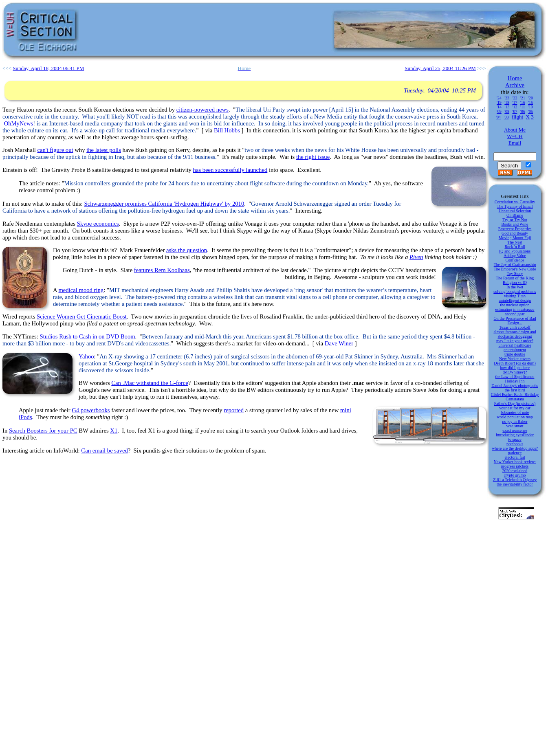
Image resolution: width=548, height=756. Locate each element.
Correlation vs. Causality (515, 202)
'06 (523, 111)
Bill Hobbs (227, 130)
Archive (515, 85)
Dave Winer (339, 343)
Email (515, 143)
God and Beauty (515, 233)
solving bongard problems (515, 291)
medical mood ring (81, 290)
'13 (507, 107)
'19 (499, 102)
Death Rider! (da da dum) (515, 363)
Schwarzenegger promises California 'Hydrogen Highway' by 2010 (164, 204)
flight (517, 117)
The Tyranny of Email (515, 206)
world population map (515, 417)
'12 (515, 107)
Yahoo (86, 356)
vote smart (515, 426)
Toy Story (515, 274)
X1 (114, 431)
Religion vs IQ (515, 282)
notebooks (515, 444)
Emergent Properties (515, 229)
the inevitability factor (515, 484)
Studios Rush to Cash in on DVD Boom (87, 336)
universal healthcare (515, 345)
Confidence (515, 260)
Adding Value (515, 256)
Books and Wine (515, 224)
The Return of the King (515, 278)
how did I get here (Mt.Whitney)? (515, 370)
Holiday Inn (515, 381)
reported (234, 410)
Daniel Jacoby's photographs (515, 386)
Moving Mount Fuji (515, 238)
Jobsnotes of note (515, 412)
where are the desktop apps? (515, 448)
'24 (499, 98)
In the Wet (515, 287)
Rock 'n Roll (515, 247)
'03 (506, 117)
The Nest (515, 242)
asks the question (187, 250)
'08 (507, 111)
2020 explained (515, 471)
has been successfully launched (230, 170)
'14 (499, 107)
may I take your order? (515, 341)
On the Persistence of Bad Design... (515, 321)
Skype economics (98, 224)
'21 (523, 98)
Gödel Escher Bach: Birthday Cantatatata (515, 397)
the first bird (515, 390)
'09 (499, 111)
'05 (530, 111)
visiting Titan (515, 296)
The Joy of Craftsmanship (515, 265)
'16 (523, 102)
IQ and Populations (515, 251)
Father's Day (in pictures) (515, 403)
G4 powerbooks (91, 410)
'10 (530, 107)
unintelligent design (515, 300)
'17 (515, 102)
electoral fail (515, 457)
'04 (498, 117)
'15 (530, 102)
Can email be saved (104, 451)
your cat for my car (515, 408)
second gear (515, 314)
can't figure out (55, 150)
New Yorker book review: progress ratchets (515, 464)
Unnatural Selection (515, 211)
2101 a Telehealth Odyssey (515, 480)
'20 (530, 98)
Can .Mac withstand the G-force (150, 383)
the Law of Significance (515, 377)
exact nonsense (515, 430)
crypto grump (515, 475)
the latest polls (104, 150)
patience (515, 453)
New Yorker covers (515, 359)
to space (515, 439)
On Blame (515, 215)
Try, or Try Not (515, 220)
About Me (515, 130)
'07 (515, 111)
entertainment (515, 350)
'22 (515, 98)
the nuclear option (515, 305)
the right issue (313, 157)
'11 (523, 107)
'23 (507, 98)
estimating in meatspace (515, 309)
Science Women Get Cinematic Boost (82, 316)
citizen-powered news (202, 110)
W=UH (515, 136)
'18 (507, 102)
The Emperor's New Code (515, 269)
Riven (416, 257)
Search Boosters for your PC (43, 431)
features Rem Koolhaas (162, 270)
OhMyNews (19, 123)
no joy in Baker (515, 421)
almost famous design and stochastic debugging (515, 334)
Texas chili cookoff (515, 327)
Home (515, 78)
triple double (515, 354)
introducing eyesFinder (515, 435)
